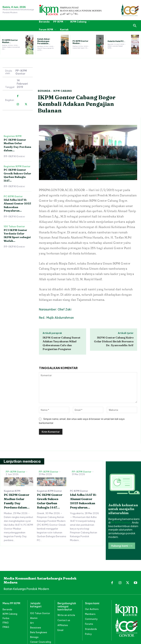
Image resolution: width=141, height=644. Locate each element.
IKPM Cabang (63, 91)
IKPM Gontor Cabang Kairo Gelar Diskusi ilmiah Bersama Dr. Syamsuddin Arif (114, 341)
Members (90, 614)
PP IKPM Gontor (121, 523)
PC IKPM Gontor (13, 197)
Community (91, 619)
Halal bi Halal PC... (116, 41)
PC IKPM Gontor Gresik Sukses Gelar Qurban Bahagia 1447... (17, 175)
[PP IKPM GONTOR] (70, 10)
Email (60, 630)
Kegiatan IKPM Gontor (17, 166)
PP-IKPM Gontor (21, 72)
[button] (135, 26)
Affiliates (63, 625)
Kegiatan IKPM (13, 136)
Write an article (66, 615)
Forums (89, 624)
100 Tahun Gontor (14, 227)
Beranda (44, 91)
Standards (91, 629)
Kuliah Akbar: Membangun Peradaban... (44, 41)
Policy (88, 634)
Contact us (64, 620)
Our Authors (92, 609)
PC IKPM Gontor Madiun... (10, 41)
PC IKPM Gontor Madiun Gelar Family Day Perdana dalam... (17, 145)
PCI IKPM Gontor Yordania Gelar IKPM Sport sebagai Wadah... (17, 235)
